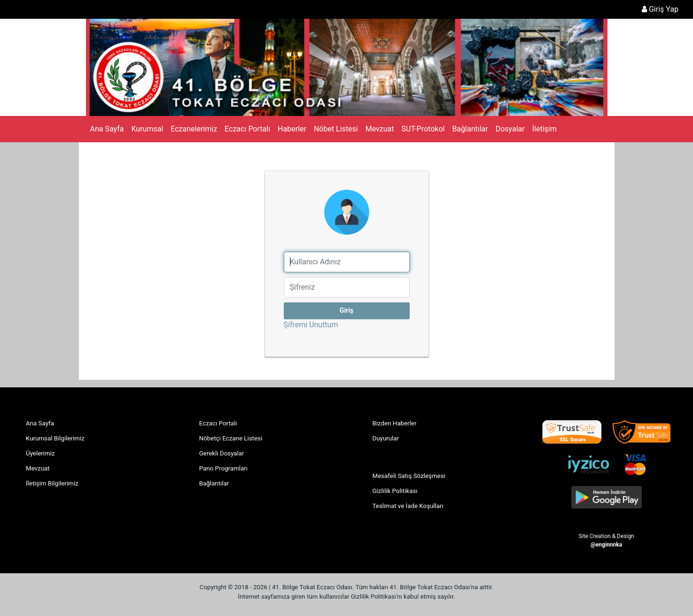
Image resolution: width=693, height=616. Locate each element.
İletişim (545, 129)
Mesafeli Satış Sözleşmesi (409, 476)
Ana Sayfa (107, 129)
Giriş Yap (660, 9)
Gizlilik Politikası (395, 491)
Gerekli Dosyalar (222, 453)
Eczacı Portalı (247, 129)
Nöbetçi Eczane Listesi (231, 438)
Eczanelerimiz (194, 129)
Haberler (292, 129)
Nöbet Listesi (336, 129)
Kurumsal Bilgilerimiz (55, 438)
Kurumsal (147, 129)
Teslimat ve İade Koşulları (408, 506)
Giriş (346, 310)
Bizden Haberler (395, 423)
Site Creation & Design (606, 540)
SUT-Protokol (423, 129)
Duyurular (386, 438)
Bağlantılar (470, 129)
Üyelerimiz (40, 453)
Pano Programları (223, 468)
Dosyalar (510, 129)
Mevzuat (380, 129)
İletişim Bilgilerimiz (52, 483)
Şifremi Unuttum (334, 324)
